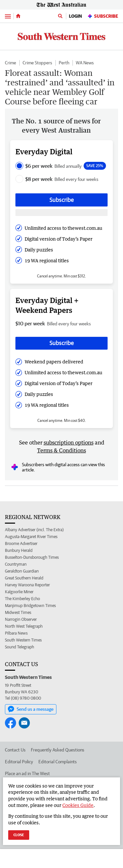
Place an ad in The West (27, 773)
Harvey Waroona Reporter (27, 585)
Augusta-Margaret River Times (31, 537)
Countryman (16, 564)
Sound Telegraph (20, 647)
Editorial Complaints (58, 762)
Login (75, 16)
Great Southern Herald (24, 578)
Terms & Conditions (61, 450)
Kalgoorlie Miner (19, 592)
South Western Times (23, 640)
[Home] (18, 16)
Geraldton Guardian (22, 571)
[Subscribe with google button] (61, 213)
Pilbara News (16, 633)
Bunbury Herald (19, 550)
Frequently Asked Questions (58, 750)
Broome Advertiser (21, 543)
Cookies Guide (78, 805)
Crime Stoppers (37, 63)
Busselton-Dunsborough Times (32, 557)
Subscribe (103, 16)
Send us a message (31, 709)
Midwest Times (18, 612)
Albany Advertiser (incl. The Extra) (34, 530)
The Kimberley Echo (22, 599)
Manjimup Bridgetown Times (30, 606)
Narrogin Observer (21, 619)
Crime (10, 63)
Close (19, 835)
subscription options (69, 443)
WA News (85, 63)
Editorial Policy (19, 762)
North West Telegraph (24, 626)
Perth (64, 63)
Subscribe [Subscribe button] (62, 200)
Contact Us (15, 750)
